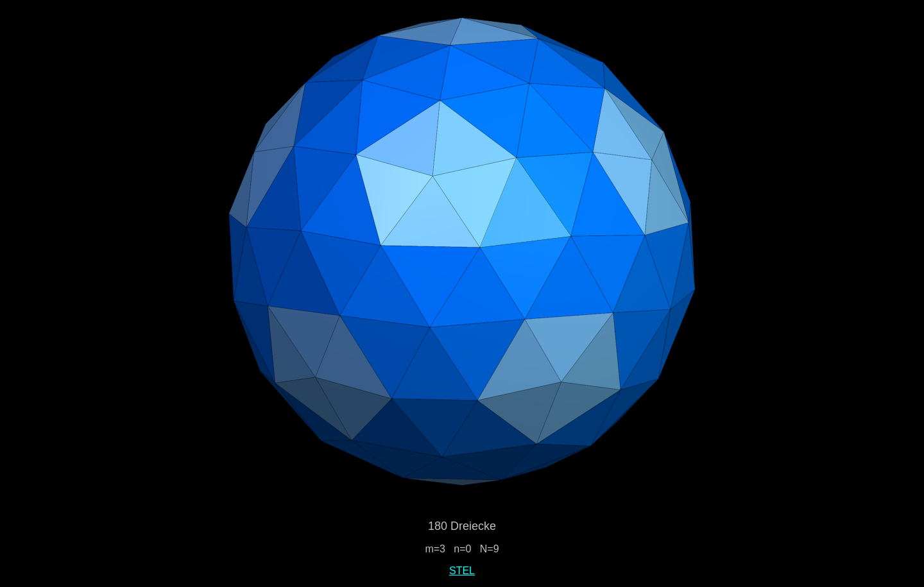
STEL (462, 571)
